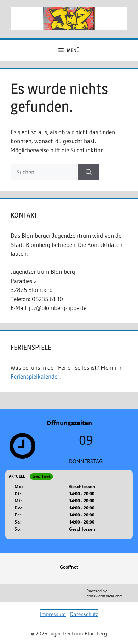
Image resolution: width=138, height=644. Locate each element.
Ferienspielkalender (35, 376)
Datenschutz (84, 614)
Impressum (53, 614)
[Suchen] (89, 172)
